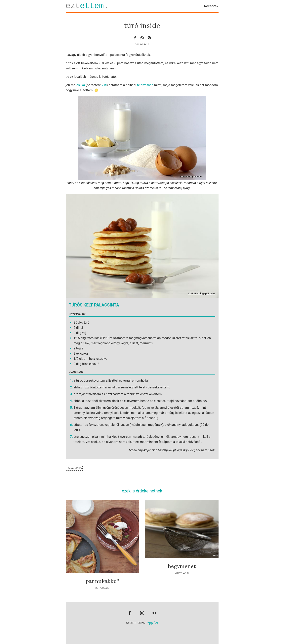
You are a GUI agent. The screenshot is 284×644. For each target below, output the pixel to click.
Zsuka (81, 85)
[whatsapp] (142, 38)
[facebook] (135, 38)
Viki (104, 85)
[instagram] (142, 613)
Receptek (211, 6)
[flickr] (154, 613)
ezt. (87, 6)
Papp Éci (152, 623)
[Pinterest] (149, 38)
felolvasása (145, 85)
